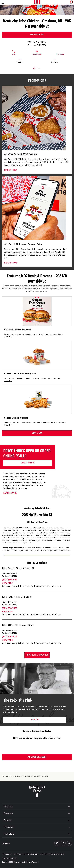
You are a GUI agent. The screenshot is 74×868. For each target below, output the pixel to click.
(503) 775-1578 (9, 637)
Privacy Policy (7, 854)
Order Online (37, 35)
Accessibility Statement (10, 858)
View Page (7, 583)
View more (37, 433)
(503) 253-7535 (10, 608)
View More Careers (37, 757)
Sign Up (35, 720)
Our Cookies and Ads (31, 854)
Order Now (10, 170)
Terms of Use (18, 854)
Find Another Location (37, 655)
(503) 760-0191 (9, 580)
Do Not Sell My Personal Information (52, 854)
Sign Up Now (11, 263)
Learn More (10, 493)
